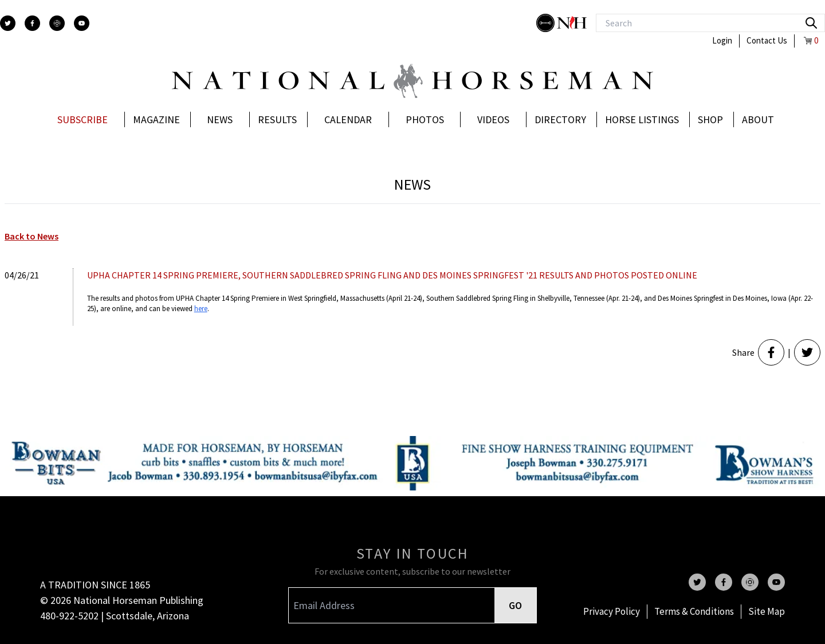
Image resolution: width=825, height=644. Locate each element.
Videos (493, 119)
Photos (425, 119)
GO (515, 605)
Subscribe (82, 119)
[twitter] (8, 23)
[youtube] (82, 23)
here (201, 309)
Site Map (767, 611)
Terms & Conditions (694, 611)
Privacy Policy (612, 611)
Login (722, 40)
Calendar (348, 119)
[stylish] (547, 23)
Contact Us (767, 40)
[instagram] (57, 23)
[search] (811, 23)
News (220, 119)
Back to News (32, 236)
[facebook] (32, 23)
